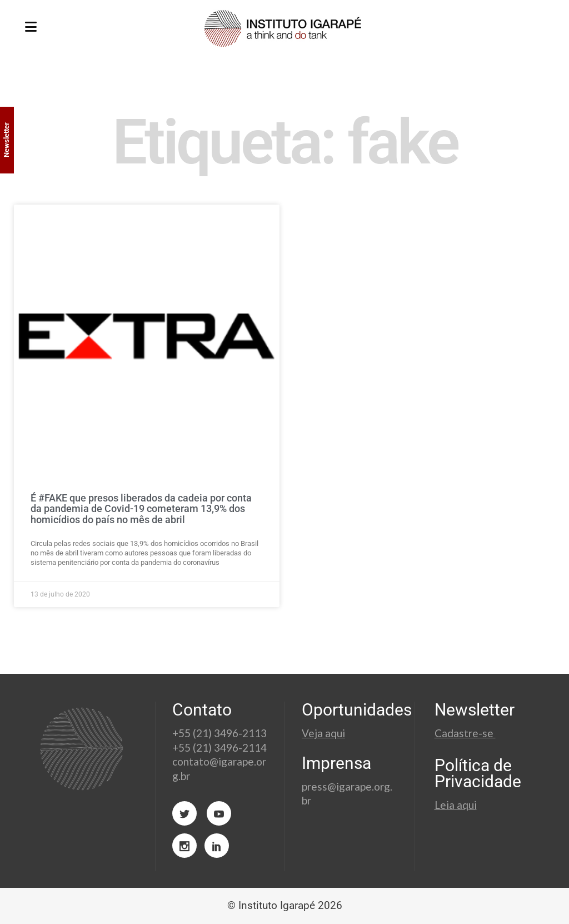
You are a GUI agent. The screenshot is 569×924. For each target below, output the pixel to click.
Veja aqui (323, 733)
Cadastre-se (465, 733)
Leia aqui (456, 805)
